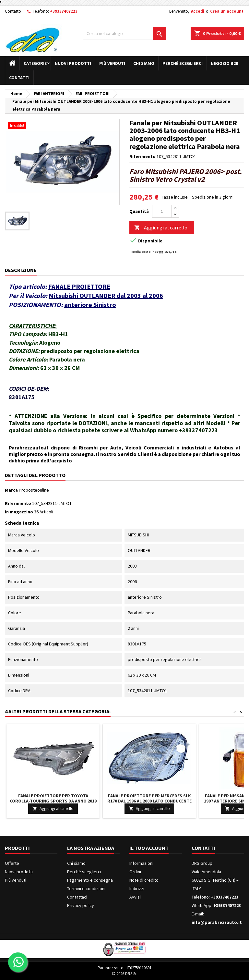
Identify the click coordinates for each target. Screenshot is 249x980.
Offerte (12, 863)
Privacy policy (81, 905)
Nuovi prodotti (73, 63)
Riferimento (142, 156)
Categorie (35, 63)
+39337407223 (64, 11)
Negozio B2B (225, 63)
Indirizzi (137, 888)
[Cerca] (124, 33)
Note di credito (144, 880)
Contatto (13, 11)
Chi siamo (144, 63)
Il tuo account (149, 848)
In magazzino (19, 512)
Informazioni (141, 863)
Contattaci (77, 897)
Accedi (198, 11)
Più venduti (112, 63)
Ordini (135, 872)
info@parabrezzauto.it (217, 922)
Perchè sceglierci (183, 63)
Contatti (19, 78)
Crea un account (227, 11)
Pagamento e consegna (90, 880)
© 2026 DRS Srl (125, 974)
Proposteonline (34, 490)
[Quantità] (162, 211)
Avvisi (135, 897)
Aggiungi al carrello (161, 228)
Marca (11, 490)
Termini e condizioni (86, 888)
